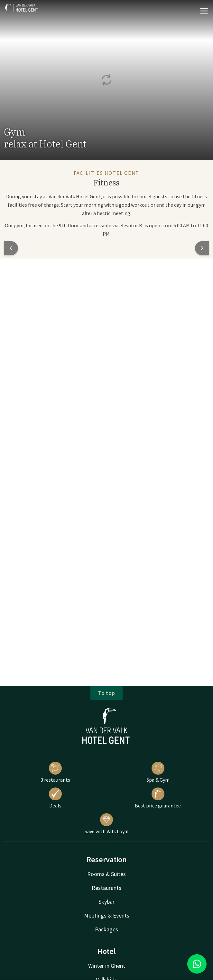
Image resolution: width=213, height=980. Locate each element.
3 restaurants (55, 772)
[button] (11, 248)
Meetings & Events (107, 915)
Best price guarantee (158, 798)
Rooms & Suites (106, 874)
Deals (55, 798)
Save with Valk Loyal (107, 824)
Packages (106, 929)
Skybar (106, 902)
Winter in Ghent (107, 966)
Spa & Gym (158, 772)
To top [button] (106, 693)
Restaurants (106, 888)
